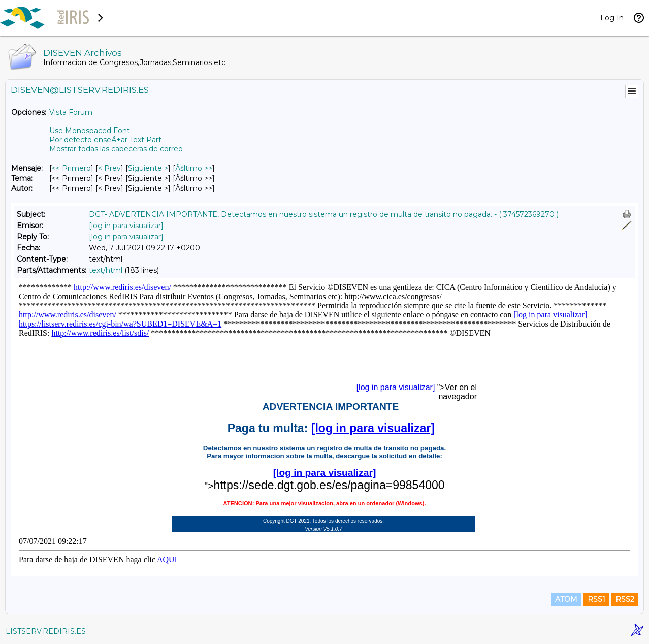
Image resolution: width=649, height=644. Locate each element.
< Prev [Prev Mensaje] (109, 168)
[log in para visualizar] (126, 226)
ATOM (566, 599)
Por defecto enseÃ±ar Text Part (105, 140)
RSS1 (596, 599)
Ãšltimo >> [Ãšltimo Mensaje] (194, 168)
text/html (106, 270)
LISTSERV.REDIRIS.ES (46, 631)
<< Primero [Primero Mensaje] (71, 168)
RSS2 (625, 599)
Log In (612, 18)
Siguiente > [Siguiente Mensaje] (148, 168)
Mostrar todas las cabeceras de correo (116, 149)
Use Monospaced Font (90, 131)
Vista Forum (71, 112)
